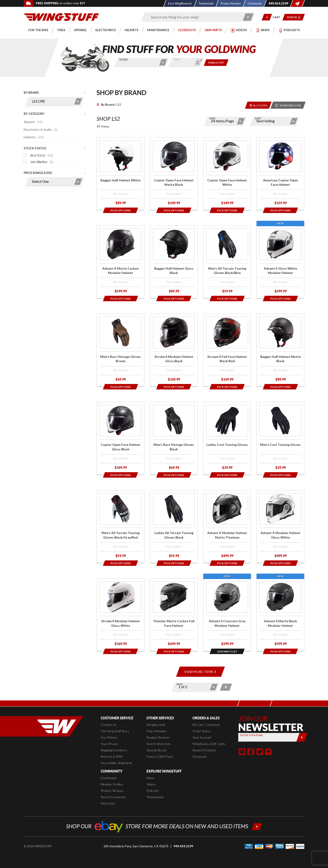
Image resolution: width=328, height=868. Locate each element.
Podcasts (153, 791)
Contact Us (109, 725)
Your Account (202, 737)
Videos (151, 784)
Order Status (202, 731)
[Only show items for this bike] (216, 63)
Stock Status (35, 148)
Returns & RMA (112, 756)
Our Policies (109, 737)
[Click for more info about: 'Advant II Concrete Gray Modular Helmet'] (227, 615)
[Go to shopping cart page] (278, 17)
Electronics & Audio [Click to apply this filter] (41, 129)
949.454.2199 (183, 846)
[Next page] (226, 687)
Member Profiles (112, 784)
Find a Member (157, 731)
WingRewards (156, 725)
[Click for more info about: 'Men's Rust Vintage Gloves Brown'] (120, 350)
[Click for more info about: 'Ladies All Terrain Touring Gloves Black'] (174, 527)
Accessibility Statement (116, 763)
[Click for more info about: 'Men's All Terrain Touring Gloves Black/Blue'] (227, 262)
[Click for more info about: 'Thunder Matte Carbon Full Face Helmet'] (174, 615)
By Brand (31, 93)
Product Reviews (158, 737)
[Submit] (302, 737)
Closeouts (200, 756)
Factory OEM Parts (160, 756)
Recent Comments (113, 797)
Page (180, 684)
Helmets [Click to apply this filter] (34, 137)
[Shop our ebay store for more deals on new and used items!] (164, 826)
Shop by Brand (156, 750)
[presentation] (55, 141)
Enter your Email (252, 735)
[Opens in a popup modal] (120, 210)
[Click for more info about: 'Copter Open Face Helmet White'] (227, 174)
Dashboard (108, 778)
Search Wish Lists (159, 744)
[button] (267, 17)
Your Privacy (109, 744)
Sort (258, 118)
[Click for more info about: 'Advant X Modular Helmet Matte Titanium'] (227, 527)
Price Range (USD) (38, 173)
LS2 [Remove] (109, 104)
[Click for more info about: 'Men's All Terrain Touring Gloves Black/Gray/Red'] (120, 527)
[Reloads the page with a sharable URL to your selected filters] (288, 105)
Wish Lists (108, 803)
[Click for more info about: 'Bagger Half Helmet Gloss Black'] (174, 262)
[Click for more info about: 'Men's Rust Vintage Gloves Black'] (174, 438)
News (150, 778)
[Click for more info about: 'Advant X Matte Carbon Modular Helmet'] (120, 262)
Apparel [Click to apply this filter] (33, 122)
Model (124, 59)
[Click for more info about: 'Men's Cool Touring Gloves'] (280, 438)
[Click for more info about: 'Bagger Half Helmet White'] (120, 174)
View (212, 118)
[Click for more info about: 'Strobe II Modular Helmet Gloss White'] (120, 615)
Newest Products (204, 750)
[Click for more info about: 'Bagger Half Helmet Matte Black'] (280, 350)
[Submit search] (248, 17)
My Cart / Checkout (206, 725)
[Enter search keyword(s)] (194, 17)
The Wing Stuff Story (115, 731)
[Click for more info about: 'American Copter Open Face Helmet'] (280, 174)
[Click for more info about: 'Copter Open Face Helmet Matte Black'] (174, 174)
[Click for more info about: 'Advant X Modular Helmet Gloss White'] (280, 527)
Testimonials (155, 797)
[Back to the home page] (61, 17)
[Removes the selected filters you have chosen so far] (258, 105)
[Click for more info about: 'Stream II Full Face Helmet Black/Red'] (227, 350)
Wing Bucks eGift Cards (209, 744)
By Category (34, 114)
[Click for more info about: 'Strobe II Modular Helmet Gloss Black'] (174, 350)
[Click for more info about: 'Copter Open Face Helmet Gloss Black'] (120, 438)
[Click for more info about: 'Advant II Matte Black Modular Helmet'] (280, 615)
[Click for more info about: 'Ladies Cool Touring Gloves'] (227, 438)
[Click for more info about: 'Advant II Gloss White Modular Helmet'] (280, 262)
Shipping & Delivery (114, 750)
